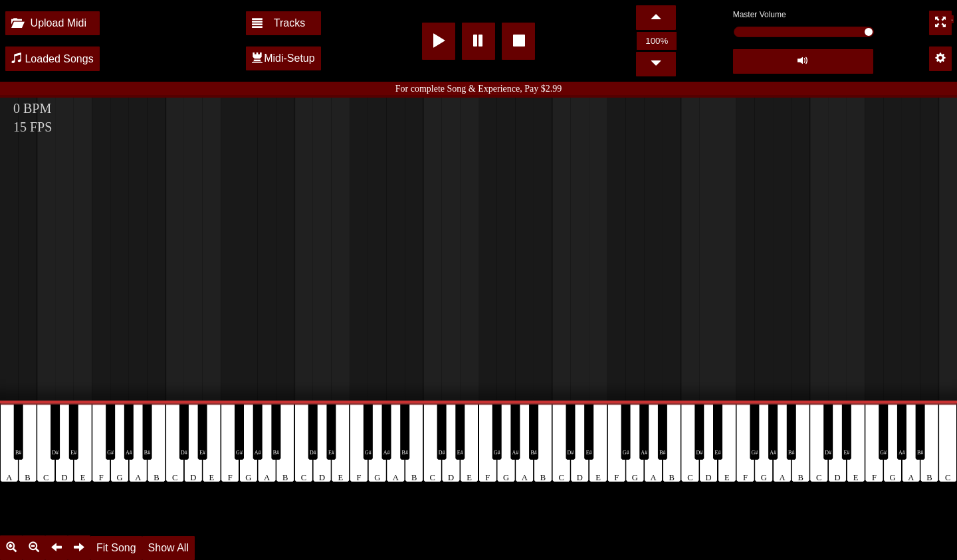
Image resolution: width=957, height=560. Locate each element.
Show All (168, 548)
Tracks (278, 23)
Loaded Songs (53, 59)
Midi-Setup (283, 58)
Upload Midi (49, 23)
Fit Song (116, 548)
